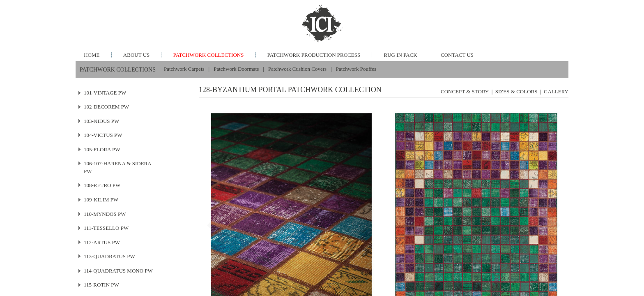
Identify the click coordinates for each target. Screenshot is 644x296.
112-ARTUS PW (102, 242)
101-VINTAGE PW (105, 93)
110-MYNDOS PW (105, 214)
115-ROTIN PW (101, 285)
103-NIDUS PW (101, 121)
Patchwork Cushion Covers (297, 69)
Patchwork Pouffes (356, 69)
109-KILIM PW (101, 200)
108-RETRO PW (102, 185)
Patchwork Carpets (184, 69)
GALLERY (556, 91)
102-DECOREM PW (106, 107)
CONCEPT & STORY (465, 91)
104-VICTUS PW (103, 135)
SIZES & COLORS (516, 91)
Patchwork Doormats (236, 69)
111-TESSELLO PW (106, 228)
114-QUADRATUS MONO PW (118, 271)
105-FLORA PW (102, 149)
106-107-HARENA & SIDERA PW (118, 167)
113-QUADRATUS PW (109, 256)
